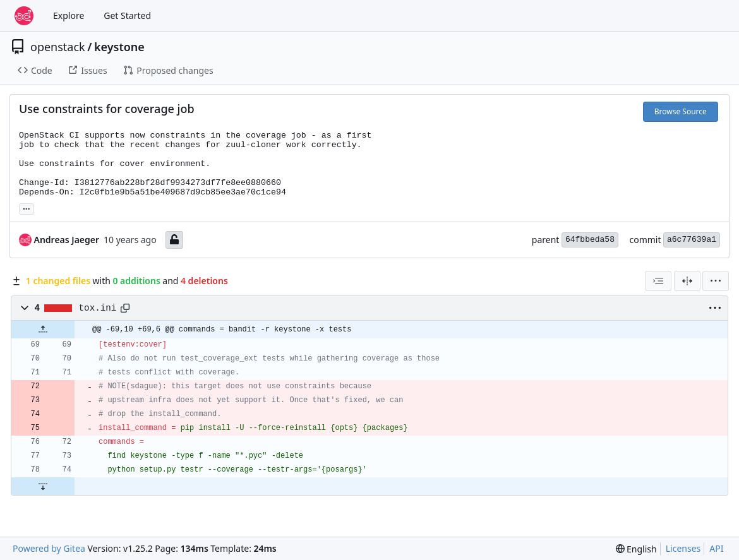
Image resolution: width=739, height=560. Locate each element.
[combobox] (658, 281)
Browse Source (681, 111)
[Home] (24, 16)
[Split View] (687, 281)
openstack (58, 47)
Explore (69, 15)
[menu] (716, 281)
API (716, 548)
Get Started (127, 15)
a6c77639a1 (692, 240)
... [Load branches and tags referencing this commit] (27, 208)
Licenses (683, 548)
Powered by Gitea (49, 548)
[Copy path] (125, 308)
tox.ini (98, 308)
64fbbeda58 (590, 240)
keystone (119, 47)
